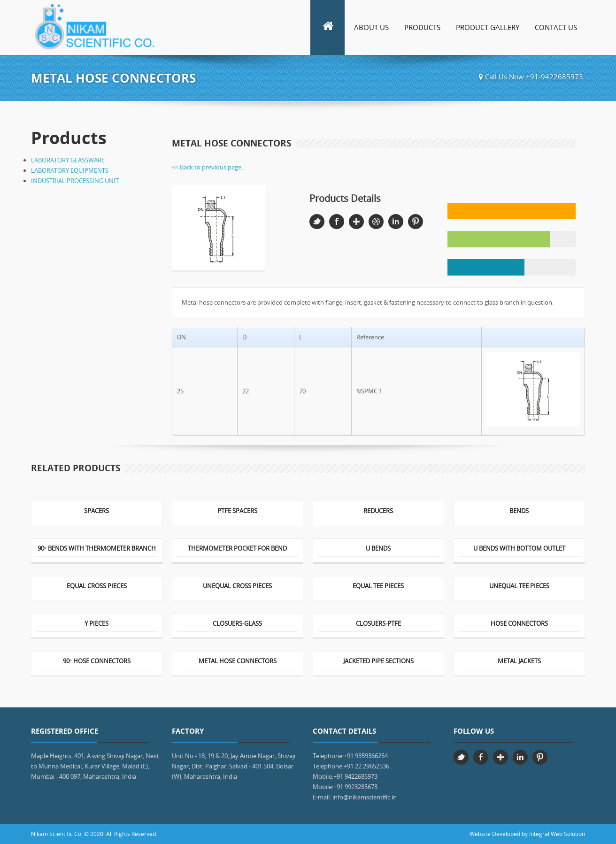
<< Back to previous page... (209, 167)
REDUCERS (378, 511)
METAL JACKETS (519, 662)
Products (422, 27)
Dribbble (376, 222)
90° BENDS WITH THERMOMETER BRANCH (97, 549)
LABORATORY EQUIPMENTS (70, 170)
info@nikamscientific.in (365, 797)
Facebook (337, 222)
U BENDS (378, 549)
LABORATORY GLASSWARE (68, 160)
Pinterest (416, 222)
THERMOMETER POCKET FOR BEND (237, 549)
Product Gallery (488, 27)
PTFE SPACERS (237, 511)
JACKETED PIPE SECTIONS (378, 662)
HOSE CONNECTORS (519, 624)
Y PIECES (96, 624)
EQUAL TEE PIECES (378, 587)
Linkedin (396, 222)
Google (356, 222)
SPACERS (96, 511)
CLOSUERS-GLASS (237, 624)
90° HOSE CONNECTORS (97, 662)
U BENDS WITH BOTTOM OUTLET (519, 549)
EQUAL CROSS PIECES (97, 587)
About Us (371, 27)
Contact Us (556, 27)
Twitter (317, 222)
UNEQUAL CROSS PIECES (237, 587)
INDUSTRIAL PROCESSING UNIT (75, 181)
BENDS (519, 511)
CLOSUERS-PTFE (378, 624)
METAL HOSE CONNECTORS (238, 662)
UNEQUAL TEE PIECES (519, 587)
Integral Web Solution (557, 834)
